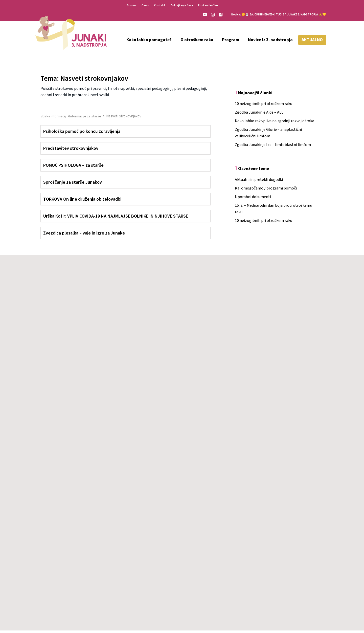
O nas (145, 6)
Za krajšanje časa (182, 6)
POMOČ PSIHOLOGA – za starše (73, 168)
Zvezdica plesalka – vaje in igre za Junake (84, 236)
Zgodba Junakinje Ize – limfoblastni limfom (273, 147)
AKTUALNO (312, 40)
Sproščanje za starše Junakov (73, 185)
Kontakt (160, 6)
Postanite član (208, 6)
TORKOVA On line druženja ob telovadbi (82, 202)
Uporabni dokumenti (253, 199)
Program (231, 40)
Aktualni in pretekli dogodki (259, 182)
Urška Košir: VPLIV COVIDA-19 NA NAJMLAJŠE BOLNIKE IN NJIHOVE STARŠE (116, 219)
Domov (132, 6)
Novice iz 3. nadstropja (270, 40)
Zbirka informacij (53, 119)
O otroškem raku (197, 40)
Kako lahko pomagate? (149, 40)
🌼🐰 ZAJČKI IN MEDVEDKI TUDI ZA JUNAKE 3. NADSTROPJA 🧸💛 (284, 15)
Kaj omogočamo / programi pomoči (266, 191)
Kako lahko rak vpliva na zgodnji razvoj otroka (275, 123)
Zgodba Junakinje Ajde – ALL (259, 115)
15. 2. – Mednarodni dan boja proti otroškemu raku (274, 211)
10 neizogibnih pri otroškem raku (264, 106)
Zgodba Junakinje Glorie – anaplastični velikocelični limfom (268, 135)
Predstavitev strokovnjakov (71, 151)
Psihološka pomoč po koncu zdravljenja (82, 134)
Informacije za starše (86, 119)
